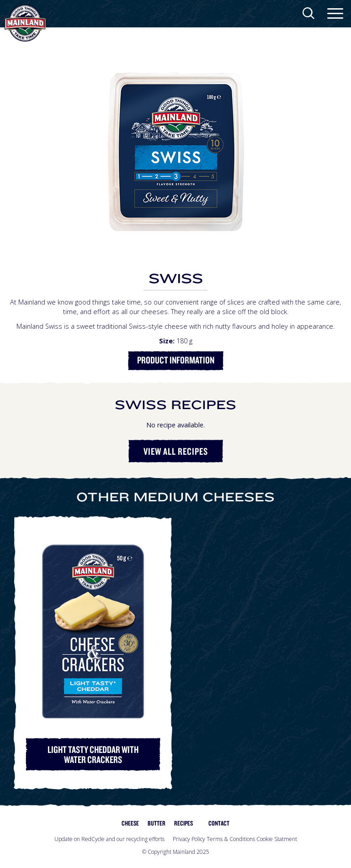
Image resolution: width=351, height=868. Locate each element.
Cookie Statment (277, 839)
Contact (219, 823)
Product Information (176, 360)
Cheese (130, 823)
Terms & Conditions (231, 839)
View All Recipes (176, 451)
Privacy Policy (189, 839)
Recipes (183, 823)
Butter (157, 823)
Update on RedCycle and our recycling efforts (109, 839)
